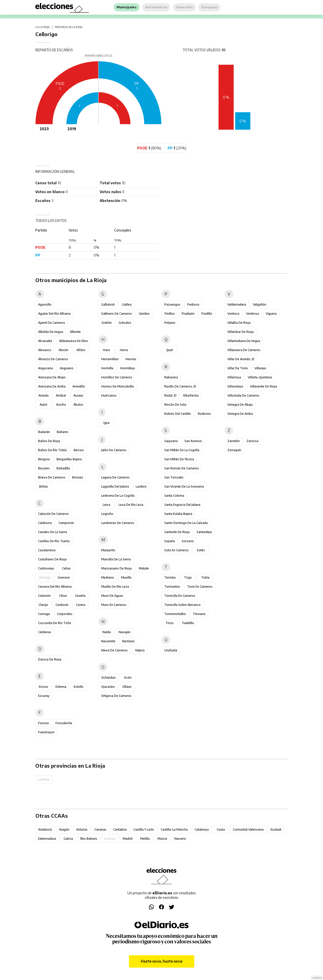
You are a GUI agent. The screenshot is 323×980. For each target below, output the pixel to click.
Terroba (170, 577)
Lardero (141, 486)
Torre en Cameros (200, 587)
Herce (124, 350)
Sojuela (170, 541)
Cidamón (44, 596)
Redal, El (170, 395)
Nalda (107, 632)
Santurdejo (204, 532)
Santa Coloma (174, 496)
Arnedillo (79, 386)
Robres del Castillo (178, 414)
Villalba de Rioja (239, 323)
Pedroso (193, 304)
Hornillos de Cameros (117, 377)
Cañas (66, 568)
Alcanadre (45, 341)
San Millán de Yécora (179, 459)
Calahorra (45, 523)
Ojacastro (108, 687)
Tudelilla (188, 623)
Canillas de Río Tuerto (54, 541)
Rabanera (171, 377)
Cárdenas (45, 632)
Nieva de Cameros (114, 650)
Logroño (107, 514)
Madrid (128, 839)
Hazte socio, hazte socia (162, 961)
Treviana (199, 614)
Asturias (82, 829)
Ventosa (233, 314)
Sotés (201, 550)
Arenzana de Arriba (52, 386)
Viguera (271, 314)
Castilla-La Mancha (174, 829)
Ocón (128, 678)
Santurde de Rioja (177, 532)
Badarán (44, 432)
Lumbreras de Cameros (118, 523)
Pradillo (207, 314)
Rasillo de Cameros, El (180, 386)
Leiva (106, 505)
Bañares (63, 432)
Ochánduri (108, 678)
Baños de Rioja (49, 441)
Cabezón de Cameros (53, 514)
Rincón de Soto (175, 405)
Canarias (100, 829)
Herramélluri (110, 359)
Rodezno (204, 414)
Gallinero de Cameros (117, 314)
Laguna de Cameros (115, 477)
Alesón (63, 350)
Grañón (107, 323)
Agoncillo (45, 304)
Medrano (108, 577)
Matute (144, 568)
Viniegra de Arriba (240, 414)
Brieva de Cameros (52, 477)
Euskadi (276, 829)
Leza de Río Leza (131, 505)
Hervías (131, 359)
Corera (81, 605)
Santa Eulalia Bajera (178, 514)
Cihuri (63, 596)
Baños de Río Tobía (52, 450)
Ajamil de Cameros (52, 323)
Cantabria (120, 829)
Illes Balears (89, 839)
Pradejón (188, 314)
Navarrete (108, 641)
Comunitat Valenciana (248, 829)
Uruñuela (171, 650)
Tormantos (172, 587)
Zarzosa (252, 441)
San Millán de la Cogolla (182, 450)
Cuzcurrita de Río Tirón (55, 623)
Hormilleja (127, 368)
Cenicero (64, 577)
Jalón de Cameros (114, 450)
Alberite (75, 332)
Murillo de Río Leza (115, 587)
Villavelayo (235, 386)
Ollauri (127, 687)
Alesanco (45, 350)
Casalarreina (47, 550)
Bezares (44, 468)
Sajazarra (171, 441)
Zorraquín (234, 450)
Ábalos (78, 405)
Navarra (180, 839)
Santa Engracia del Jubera (182, 505)
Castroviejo (46, 568)
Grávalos (125, 323)
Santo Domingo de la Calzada (186, 523)
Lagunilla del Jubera (115, 486)
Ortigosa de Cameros (116, 696)
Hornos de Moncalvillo (118, 386)
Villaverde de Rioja (264, 386)
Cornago (44, 614)
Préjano (170, 323)
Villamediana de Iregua (244, 341)
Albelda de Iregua (51, 332)
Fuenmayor (46, 732)
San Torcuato (174, 477)
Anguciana (46, 368)
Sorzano (188, 541)
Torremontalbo (175, 614)
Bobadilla (63, 468)
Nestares (128, 641)
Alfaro (81, 350)
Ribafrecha (191, 395)
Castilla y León (144, 829)
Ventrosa (252, 314)
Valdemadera (237, 304)
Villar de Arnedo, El (241, 359)
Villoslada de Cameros (243, 395)
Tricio (170, 623)
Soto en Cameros (177, 550)
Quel (170, 350)
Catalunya (202, 829)
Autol (43, 405)
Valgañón (260, 304)
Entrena (61, 687)
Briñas (44, 486)
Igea (106, 423)
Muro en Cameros (114, 605)
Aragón (64, 829)
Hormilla (107, 368)
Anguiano (67, 368)
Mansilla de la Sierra (116, 559)
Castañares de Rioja (52, 559)
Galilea (127, 304)
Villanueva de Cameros (244, 350)
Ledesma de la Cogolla (118, 496)
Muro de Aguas (112, 596)
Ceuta (221, 829)
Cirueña (80, 596)
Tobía (205, 577)
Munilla (126, 577)
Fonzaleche (64, 723)
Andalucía (45, 829)
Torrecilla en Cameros (180, 596)
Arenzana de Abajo (52, 377)
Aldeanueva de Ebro (74, 341)
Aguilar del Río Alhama (54, 314)
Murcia (162, 839)
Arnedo (44, 395)
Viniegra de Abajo (240, 405)
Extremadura (47, 839)
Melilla (145, 839)
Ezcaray (44, 696)
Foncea (43, 723)
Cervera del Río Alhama (55, 587)
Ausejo (78, 395)
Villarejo (260, 368)
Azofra (61, 405)
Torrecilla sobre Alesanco (182, 605)
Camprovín (66, 523)
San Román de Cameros (182, 468)
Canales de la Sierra (52, 532)
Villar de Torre (238, 368)
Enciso (44, 687)
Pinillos (170, 314)
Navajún (125, 632)
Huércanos (109, 395)
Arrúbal (61, 395)
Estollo (79, 687)
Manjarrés (108, 550)
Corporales (65, 614)
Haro (106, 350)
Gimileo (144, 314)
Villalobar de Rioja (240, 332)
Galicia (68, 839)
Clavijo (43, 605)
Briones (78, 477)
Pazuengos (172, 304)
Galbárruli (108, 304)
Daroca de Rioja (50, 659)
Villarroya (234, 377)
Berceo (79, 450)
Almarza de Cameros (53, 359)
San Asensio (193, 441)
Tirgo (188, 577)
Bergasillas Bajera (69, 459)
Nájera (140, 650)
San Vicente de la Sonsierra (184, 486)
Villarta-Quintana (260, 377)
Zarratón (234, 441)
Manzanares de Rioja (116, 568)
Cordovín (62, 605)
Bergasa (44, 459)
